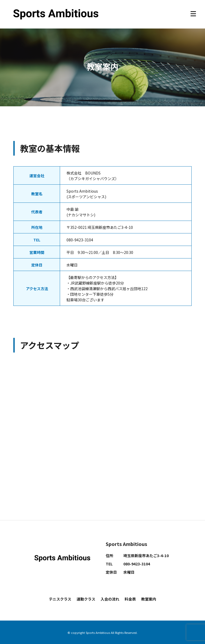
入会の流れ (110, 599)
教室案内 (149, 599)
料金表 (130, 599)
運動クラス (86, 599)
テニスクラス (60, 599)
